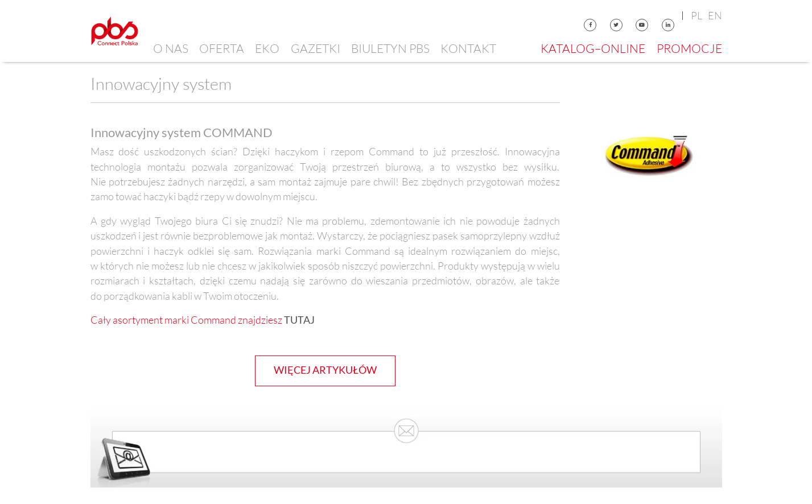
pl (696, 15)
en (715, 15)
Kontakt (468, 48)
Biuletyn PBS (390, 48)
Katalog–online (593, 48)
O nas (171, 48)
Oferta (222, 48)
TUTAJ (299, 320)
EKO (267, 48)
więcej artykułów (325, 370)
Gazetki (316, 48)
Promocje (689, 48)
